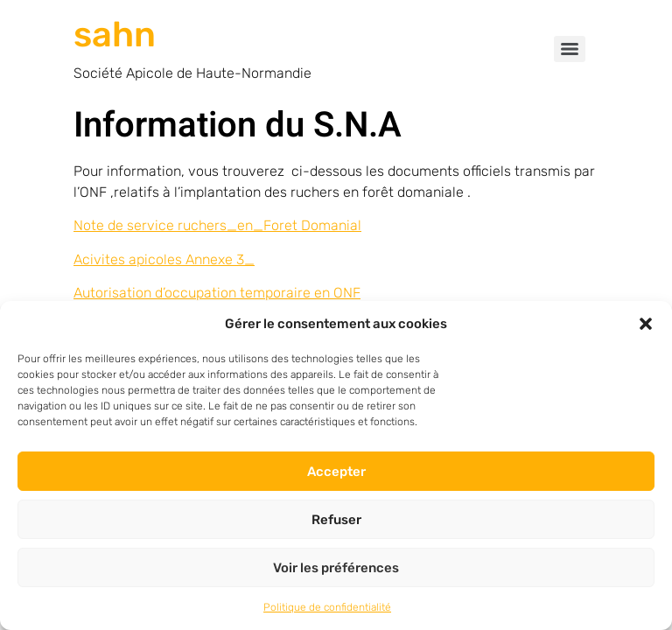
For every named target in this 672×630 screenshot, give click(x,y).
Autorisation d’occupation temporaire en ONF (217, 293)
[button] (646, 324)
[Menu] (570, 49)
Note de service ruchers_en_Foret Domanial (217, 225)
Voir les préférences (336, 568)
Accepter (336, 472)
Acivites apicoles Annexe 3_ (164, 259)
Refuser (336, 520)
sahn (115, 35)
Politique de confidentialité (327, 607)
